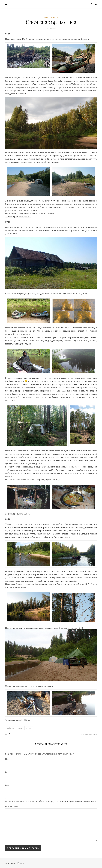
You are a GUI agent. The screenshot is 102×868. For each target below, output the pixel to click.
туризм (29, 728)
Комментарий (12, 806)
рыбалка (10, 728)
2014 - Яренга (51, 17)
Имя (8, 759)
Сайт (7, 785)
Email (8, 772)
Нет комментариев (88, 734)
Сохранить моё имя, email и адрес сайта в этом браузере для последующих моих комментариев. (51, 801)
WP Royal (20, 863)
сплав (20, 728)
